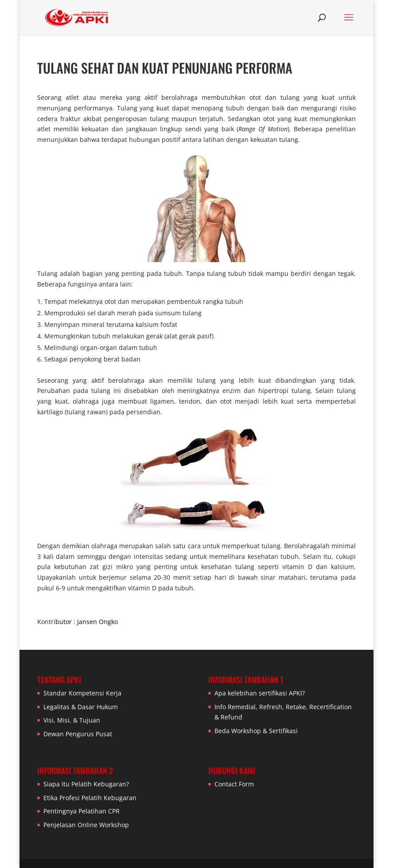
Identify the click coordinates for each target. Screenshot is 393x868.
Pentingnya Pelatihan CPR (82, 811)
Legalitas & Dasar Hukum (81, 707)
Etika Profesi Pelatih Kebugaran (90, 798)
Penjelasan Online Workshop (86, 825)
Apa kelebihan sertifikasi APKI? (260, 693)
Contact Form (234, 784)
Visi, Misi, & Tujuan (72, 720)
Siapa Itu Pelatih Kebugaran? (86, 784)
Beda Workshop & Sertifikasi (256, 731)
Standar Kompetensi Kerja (82, 693)
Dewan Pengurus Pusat (78, 734)
